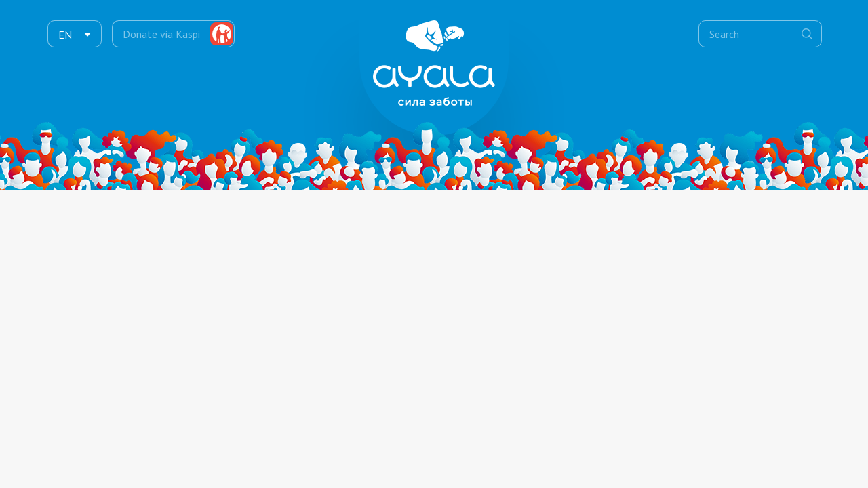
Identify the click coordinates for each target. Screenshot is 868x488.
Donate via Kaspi (161, 34)
